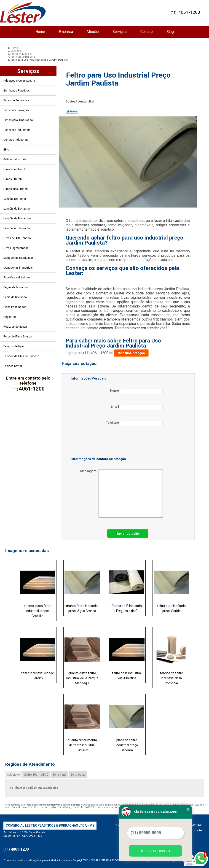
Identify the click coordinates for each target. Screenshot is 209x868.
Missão (93, 32)
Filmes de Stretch (15, 169)
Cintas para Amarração (18, 120)
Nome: (137, 391)
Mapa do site (193, 830)
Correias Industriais (16, 140)
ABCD (45, 775)
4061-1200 (189, 12)
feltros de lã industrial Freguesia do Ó (127, 608)
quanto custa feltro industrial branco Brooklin (38, 611)
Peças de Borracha (16, 287)
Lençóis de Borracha (17, 209)
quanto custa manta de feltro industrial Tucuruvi (82, 745)
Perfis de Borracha (15, 297)
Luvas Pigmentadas (16, 248)
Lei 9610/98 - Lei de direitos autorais (100, 807)
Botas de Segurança (17, 100)
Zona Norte (59, 775)
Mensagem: (121, 493)
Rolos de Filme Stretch (18, 337)
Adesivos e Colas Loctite (20, 81)
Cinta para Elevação (16, 110)
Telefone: (134, 423)
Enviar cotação (128, 534)
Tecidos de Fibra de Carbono (22, 356)
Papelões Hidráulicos (17, 278)
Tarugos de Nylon (15, 346)
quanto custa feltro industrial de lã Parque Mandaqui (82, 678)
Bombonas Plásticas (17, 91)
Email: (137, 407)
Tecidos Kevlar (13, 366)
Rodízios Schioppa (15, 327)
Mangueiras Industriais (18, 268)
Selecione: (14, 775)
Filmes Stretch (13, 179)
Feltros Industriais (15, 159)
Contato (147, 32)
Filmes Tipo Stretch (16, 189)
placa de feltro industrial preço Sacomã (127, 745)
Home (40, 32)
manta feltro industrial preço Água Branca (82, 608)
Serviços (120, 32)
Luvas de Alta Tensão (17, 238)
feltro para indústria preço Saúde (171, 608)
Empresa (66, 32)
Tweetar (72, 111)
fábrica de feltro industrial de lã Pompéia (171, 678)
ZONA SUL (31, 775)
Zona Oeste (78, 775)
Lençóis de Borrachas (18, 218)
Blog (170, 32)
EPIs (7, 150)
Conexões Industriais (17, 130)
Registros (10, 317)
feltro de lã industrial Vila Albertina (127, 676)
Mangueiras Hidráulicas (19, 258)
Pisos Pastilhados (15, 307)
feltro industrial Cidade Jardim (38, 676)
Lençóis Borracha (15, 199)
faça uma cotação (131, 353)
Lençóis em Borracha (17, 228)
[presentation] (100, 442)
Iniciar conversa (155, 851)
